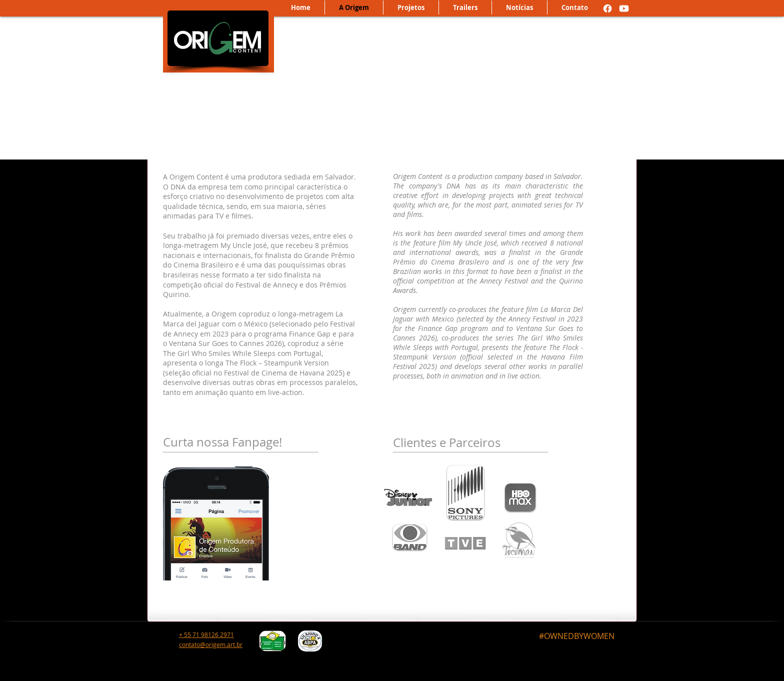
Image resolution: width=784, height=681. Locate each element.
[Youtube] (624, 8)
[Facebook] (607, 8)
